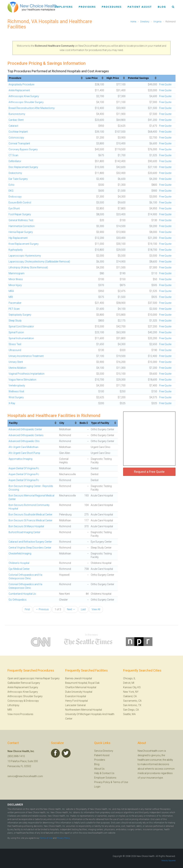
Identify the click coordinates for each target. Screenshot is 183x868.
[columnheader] (46, 78)
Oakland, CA (130, 696)
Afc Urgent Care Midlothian (24, 447)
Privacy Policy (102, 782)
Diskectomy (15, 173)
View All (96, 609)
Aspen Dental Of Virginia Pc (24, 468)
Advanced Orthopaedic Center (25, 429)
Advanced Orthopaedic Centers (26, 435)
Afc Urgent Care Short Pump (24, 453)
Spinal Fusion (16, 332)
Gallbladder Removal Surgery (24, 683)
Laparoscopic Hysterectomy (25, 256)
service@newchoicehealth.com (25, 776)
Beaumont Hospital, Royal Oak (82, 683)
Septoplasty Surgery (20, 315)
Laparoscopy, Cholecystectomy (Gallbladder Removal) (39, 262)
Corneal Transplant (19, 143)
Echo (12, 185)
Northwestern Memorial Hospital (84, 710)
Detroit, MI (129, 683)
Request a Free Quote (149, 472)
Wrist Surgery (16, 397)
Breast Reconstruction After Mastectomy (32, 108)
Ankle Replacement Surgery (23, 687)
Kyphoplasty (16, 250)
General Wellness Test (21, 220)
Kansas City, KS (132, 687)
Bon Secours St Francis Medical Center (30, 520)
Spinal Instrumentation (21, 338)
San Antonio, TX (132, 705)
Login (97, 787)
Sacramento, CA (132, 701)
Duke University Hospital (79, 692)
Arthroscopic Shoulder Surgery (26, 102)
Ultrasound (15, 350)
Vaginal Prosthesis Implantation (27, 374)
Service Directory (104, 751)
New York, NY (131, 692)
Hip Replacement (18, 238)
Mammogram (17, 273)
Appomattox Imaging (20, 459)
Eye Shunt (14, 208)
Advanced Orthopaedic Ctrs (24, 441)
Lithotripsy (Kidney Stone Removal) (28, 267)
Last (83, 609)
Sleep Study (15, 321)
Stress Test (15, 344)
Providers (87, 7)
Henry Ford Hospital (76, 701)
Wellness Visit (16, 391)
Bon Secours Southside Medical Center (30, 515)
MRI (11, 297)
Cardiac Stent (16, 120)
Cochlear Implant (18, 132)
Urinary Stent (16, 362)
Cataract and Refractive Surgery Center (30, 542)
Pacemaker (15, 303)
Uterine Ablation (17, 368)
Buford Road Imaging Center (24, 532)
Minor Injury (15, 285)
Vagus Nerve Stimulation (22, 380)
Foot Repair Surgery (20, 214)
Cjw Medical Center (19, 569)
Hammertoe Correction (22, 226)
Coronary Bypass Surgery (23, 149)
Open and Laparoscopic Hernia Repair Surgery (34, 678)
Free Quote (165, 84)
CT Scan (13, 155)
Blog (162, 7)
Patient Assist (140, 7)
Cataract (13, 126)
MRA (11, 291)
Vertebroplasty (17, 386)
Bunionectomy (17, 114)
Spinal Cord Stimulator (21, 326)
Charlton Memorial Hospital (81, 687)
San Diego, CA (131, 710)
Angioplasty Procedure (21, 84)
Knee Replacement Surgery (24, 244)
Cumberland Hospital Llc (22, 594)
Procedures (112, 7)
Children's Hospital (19, 563)
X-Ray (12, 403)
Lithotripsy (13, 705)
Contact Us (108, 773)
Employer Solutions (105, 778)
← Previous (42, 609)
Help (97, 773)
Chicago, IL (129, 678)
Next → (71, 609)
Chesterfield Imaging (20, 554)
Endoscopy (15, 197)
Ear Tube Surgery (18, 179)
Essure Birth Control (20, 203)
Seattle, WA (129, 714)
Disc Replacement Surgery (23, 167)
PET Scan (14, 309)
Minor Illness (16, 279)
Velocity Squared (168, 861)
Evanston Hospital (76, 696)
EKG (11, 191)
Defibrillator (15, 161)
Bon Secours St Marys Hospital (26, 526)
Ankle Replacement (19, 90)
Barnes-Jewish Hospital (79, 678)
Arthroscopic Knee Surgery (24, 96)
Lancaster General (75, 705)
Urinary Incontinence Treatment (26, 356)
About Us (99, 769)
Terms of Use (120, 782)
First (27, 609)
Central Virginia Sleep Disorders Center (30, 548)
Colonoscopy (16, 138)
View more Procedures (20, 714)
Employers (64, 7)
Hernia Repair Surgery (21, 232)
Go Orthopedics (18, 600)
